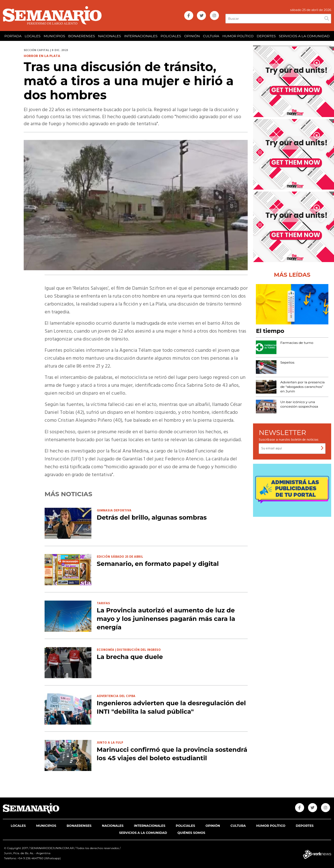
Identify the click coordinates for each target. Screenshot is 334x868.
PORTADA (13, 36)
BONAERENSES (82, 36)
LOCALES (32, 36)
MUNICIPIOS (54, 36)
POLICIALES (171, 36)
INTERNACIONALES (141, 36)
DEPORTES (266, 36)
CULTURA (211, 36)
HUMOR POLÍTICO (238, 36)
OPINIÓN (192, 36)
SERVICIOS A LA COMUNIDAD (304, 36)
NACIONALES (110, 36)
